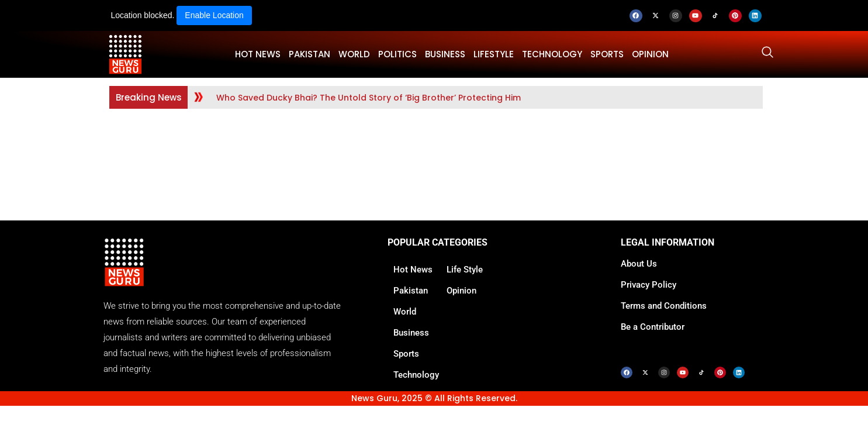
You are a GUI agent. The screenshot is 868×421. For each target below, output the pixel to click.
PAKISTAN (309, 54)
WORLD (354, 54)
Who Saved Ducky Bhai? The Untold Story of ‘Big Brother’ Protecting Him (369, 98)
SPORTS (607, 54)
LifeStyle (494, 54)
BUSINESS (445, 54)
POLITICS (397, 54)
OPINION (650, 54)
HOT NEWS (258, 54)
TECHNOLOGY (552, 54)
